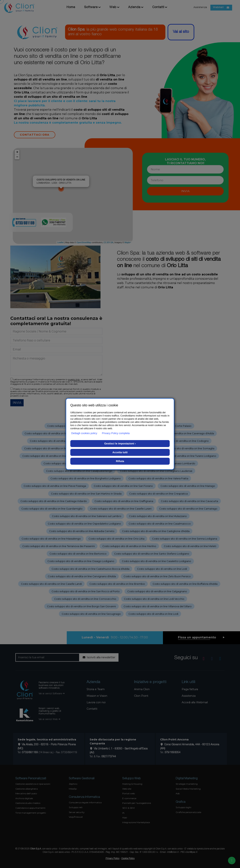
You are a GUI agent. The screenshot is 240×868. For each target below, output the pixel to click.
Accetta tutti (120, 452)
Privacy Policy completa (116, 433)
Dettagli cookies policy (84, 433)
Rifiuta (120, 461)
